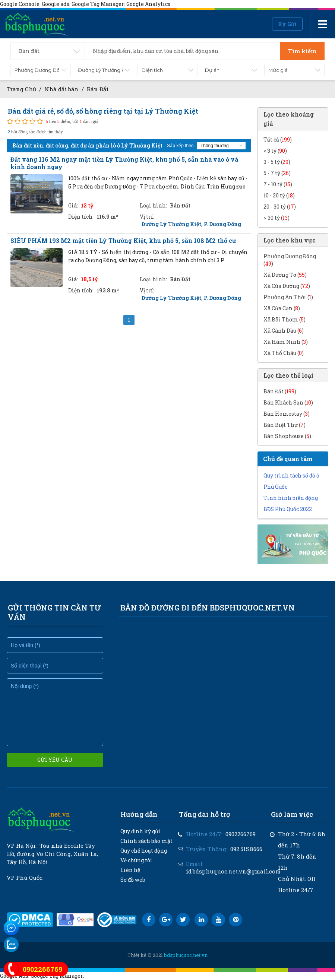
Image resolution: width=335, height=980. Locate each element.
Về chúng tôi (136, 860)
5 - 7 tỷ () (277, 173)
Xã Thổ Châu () (284, 353)
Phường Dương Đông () (290, 260)
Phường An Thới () (288, 297)
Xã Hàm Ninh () (286, 342)
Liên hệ (130, 870)
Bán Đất (98, 89)
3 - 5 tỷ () (277, 162)
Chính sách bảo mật (146, 841)
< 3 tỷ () (275, 151)
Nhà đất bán (62, 89)
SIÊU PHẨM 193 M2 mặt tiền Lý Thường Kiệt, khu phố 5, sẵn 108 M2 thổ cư (123, 241)
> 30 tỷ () (276, 218)
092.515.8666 (246, 849)
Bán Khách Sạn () (288, 402)
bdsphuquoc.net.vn (186, 955)
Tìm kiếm (302, 51)
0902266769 (241, 834)
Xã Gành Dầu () (284, 331)
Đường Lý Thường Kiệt (171, 224)
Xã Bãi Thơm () (285, 319)
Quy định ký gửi (140, 831)
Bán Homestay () (287, 414)
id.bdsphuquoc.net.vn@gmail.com (233, 871)
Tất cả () (278, 139)
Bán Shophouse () (287, 436)
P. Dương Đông (222, 224)
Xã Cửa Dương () (287, 286)
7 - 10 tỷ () (278, 184)
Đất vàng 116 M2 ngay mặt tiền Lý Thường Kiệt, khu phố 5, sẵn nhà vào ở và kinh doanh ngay (124, 163)
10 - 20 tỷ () (279, 195)
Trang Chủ (21, 89)
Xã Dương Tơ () (285, 275)
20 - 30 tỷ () (280, 207)
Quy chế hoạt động (144, 851)
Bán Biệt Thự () (285, 425)
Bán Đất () (280, 391)
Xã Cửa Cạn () (282, 308)
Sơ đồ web (133, 880)
